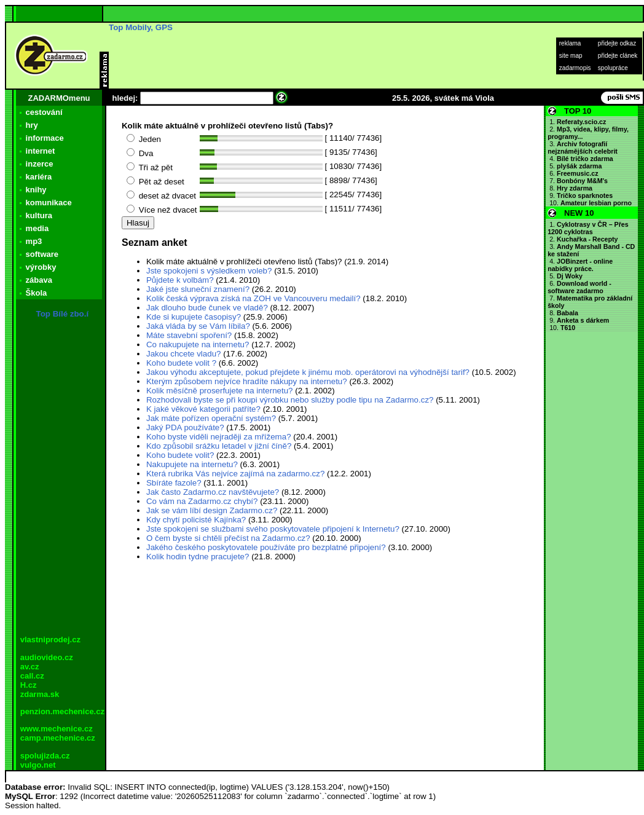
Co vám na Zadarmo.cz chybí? (202, 501)
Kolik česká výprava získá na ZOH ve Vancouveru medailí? (253, 298)
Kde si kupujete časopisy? (194, 317)
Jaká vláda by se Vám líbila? (198, 326)
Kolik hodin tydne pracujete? (198, 557)
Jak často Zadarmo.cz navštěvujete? (213, 492)
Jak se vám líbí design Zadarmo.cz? (212, 510)
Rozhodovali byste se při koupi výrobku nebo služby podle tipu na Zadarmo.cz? (290, 400)
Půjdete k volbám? (180, 280)
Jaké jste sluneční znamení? (198, 289)
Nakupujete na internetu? (192, 464)
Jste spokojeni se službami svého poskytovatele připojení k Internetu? (273, 529)
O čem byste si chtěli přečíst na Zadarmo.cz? (228, 538)
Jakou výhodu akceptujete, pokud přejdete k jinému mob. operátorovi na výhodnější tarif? (309, 372)
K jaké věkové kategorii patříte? (203, 409)
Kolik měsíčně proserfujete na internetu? (220, 391)
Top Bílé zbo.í (63, 314)
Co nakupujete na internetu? (198, 345)
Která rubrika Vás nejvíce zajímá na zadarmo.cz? (235, 474)
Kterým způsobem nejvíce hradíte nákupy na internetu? (247, 381)
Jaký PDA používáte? (185, 427)
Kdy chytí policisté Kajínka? (196, 520)
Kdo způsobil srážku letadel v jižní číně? (219, 446)
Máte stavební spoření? (189, 335)
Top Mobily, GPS (141, 27)
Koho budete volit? (180, 455)
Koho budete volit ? (181, 363)
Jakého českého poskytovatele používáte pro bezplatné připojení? (266, 547)
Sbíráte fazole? (174, 483)
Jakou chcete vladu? (184, 354)
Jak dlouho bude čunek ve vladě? (207, 308)
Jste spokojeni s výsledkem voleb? (209, 271)
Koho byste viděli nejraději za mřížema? (219, 437)
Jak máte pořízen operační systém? (211, 418)
